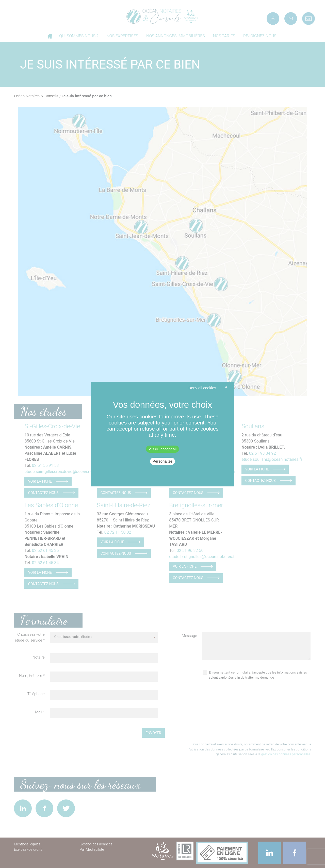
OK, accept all (163, 449)
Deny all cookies (202, 388)
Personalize (162, 461)
